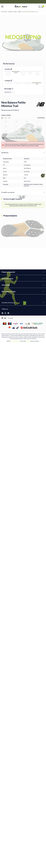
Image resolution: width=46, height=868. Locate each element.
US (6, 118)
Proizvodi (10, 12)
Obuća (15, 12)
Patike (19, 12)
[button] (3, 7)
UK (9, 118)
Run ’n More (4, 12)
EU (2, 118)
